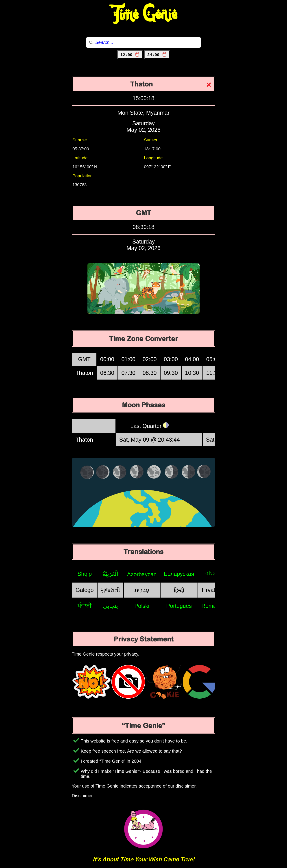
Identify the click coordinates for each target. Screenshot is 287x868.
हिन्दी (179, 590)
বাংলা (212, 573)
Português (179, 606)
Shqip (85, 574)
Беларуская (179, 574)
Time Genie (144, 15)
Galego (85, 590)
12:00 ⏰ (130, 55)
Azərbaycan (142, 574)
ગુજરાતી (110, 590)
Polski (142, 606)
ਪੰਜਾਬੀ (85, 606)
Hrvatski (212, 590)
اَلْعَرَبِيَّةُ (110, 574)
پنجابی (110, 606)
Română (212, 606)
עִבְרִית (142, 590)
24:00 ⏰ (157, 55)
